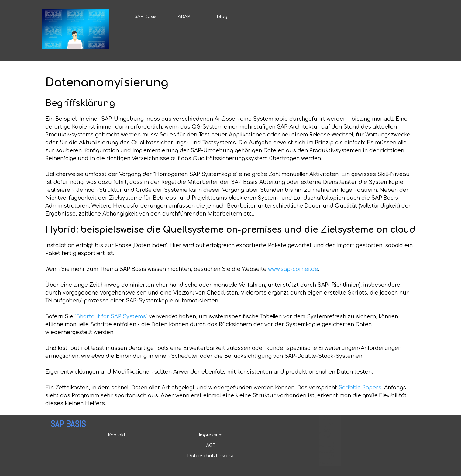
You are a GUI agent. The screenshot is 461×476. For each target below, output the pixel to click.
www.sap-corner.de (293, 269)
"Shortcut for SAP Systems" (111, 317)
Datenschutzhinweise (211, 456)
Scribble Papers (360, 388)
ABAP (184, 16)
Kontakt (117, 435)
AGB (211, 445)
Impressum (211, 435)
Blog (222, 16)
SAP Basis (146, 16)
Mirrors (326, 463)
